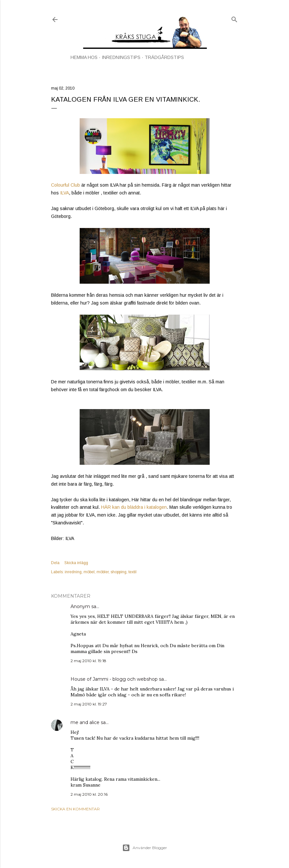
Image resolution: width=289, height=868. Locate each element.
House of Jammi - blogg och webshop (114, 679)
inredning (73, 572)
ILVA (64, 193)
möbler (103, 572)
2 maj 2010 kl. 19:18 (88, 661)
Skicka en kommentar (75, 809)
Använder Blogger (145, 848)
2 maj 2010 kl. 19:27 (89, 704)
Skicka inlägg (76, 563)
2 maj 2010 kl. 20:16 (89, 794)
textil (132, 572)
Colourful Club (66, 185)
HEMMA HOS (84, 57)
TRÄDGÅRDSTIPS (164, 57)
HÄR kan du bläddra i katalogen (133, 507)
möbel (89, 572)
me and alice (85, 722)
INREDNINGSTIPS (121, 57)
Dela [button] (55, 563)
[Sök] (234, 18)
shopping (118, 572)
